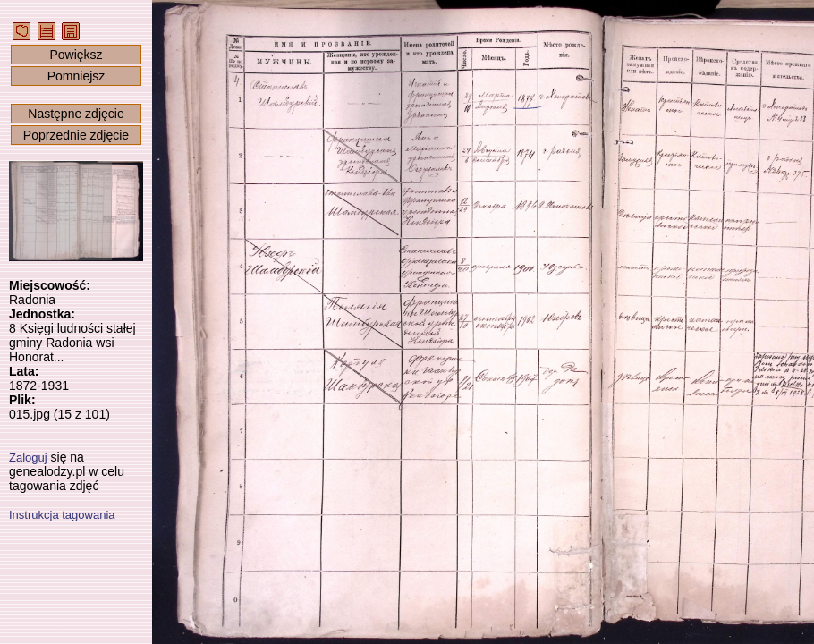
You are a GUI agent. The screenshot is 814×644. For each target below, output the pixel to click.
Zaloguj (28, 458)
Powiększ (76, 55)
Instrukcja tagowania (62, 515)
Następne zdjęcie (76, 114)
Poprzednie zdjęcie (76, 135)
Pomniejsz (76, 76)
